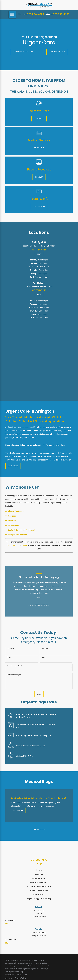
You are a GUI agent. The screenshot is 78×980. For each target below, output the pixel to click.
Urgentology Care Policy (39, 899)
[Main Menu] (12, 14)
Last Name (45, 648)
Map (7, 924)
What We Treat (39, 878)
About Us (39, 874)
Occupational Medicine (39, 886)
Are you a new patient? (15, 666)
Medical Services (39, 882)
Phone (9, 657)
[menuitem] (39, 870)
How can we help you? (14, 675)
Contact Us (39, 895)
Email (43, 657)
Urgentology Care (14, 427)
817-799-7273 (61, 14)
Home (39, 870)
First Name (11, 648)
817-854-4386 (35, 14)
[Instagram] (41, 864)
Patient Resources (39, 890)
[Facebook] (37, 864)
